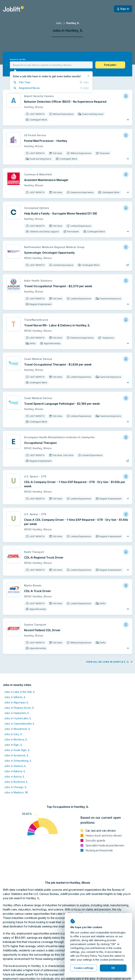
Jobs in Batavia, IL (15, 771)
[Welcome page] (13, 9)
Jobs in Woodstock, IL (17, 729)
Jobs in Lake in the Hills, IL (20, 692)
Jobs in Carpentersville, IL (19, 724)
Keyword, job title (18, 60)
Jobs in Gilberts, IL (15, 697)
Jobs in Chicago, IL (15, 787)
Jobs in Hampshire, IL (17, 713)
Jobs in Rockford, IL (16, 782)
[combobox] (51, 65)
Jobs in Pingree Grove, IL (19, 708)
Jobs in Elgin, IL (13, 745)
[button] (110, 65)
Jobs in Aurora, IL (14, 777)
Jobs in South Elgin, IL (17, 750)
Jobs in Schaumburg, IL (18, 761)
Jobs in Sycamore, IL (16, 755)
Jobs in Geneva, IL (15, 766)
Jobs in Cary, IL (13, 734)
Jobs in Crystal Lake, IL (18, 718)
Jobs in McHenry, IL (16, 739)
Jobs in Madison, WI (16, 792)
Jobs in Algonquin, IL (16, 702)
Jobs (59, 23)
